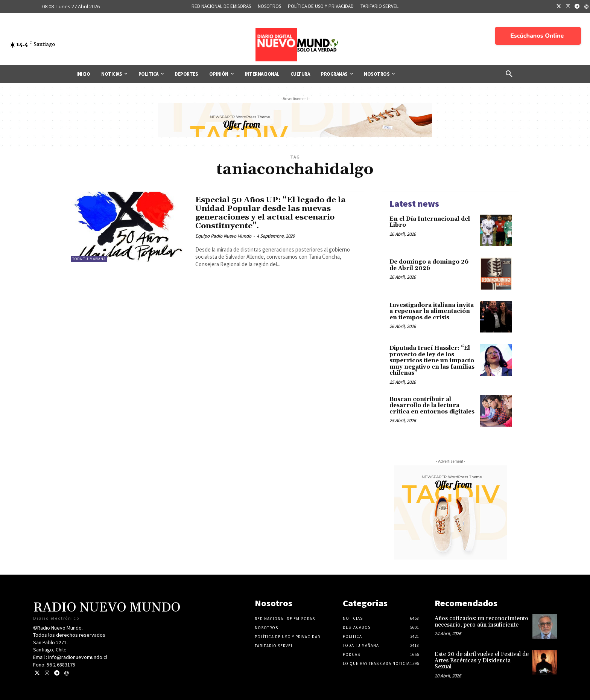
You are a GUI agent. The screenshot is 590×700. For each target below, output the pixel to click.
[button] (509, 74)
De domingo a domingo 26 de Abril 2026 (429, 265)
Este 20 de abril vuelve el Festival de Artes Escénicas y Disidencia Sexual (482, 660)
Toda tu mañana (89, 259)
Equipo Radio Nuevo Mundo (223, 236)
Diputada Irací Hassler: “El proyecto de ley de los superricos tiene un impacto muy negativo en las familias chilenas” (432, 361)
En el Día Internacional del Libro (430, 222)
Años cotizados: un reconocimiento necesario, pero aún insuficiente (481, 622)
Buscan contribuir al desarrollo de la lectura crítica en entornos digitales (432, 406)
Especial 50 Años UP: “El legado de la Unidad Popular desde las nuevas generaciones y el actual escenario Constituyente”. (271, 213)
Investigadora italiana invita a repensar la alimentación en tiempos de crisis (432, 311)
